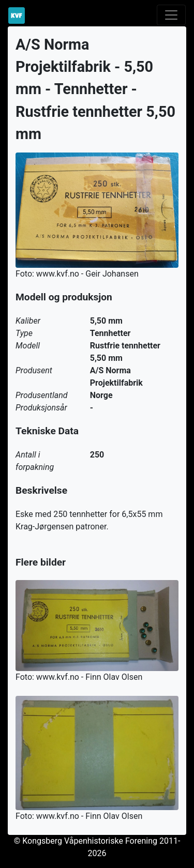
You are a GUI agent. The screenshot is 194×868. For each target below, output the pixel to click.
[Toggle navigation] (171, 15)
